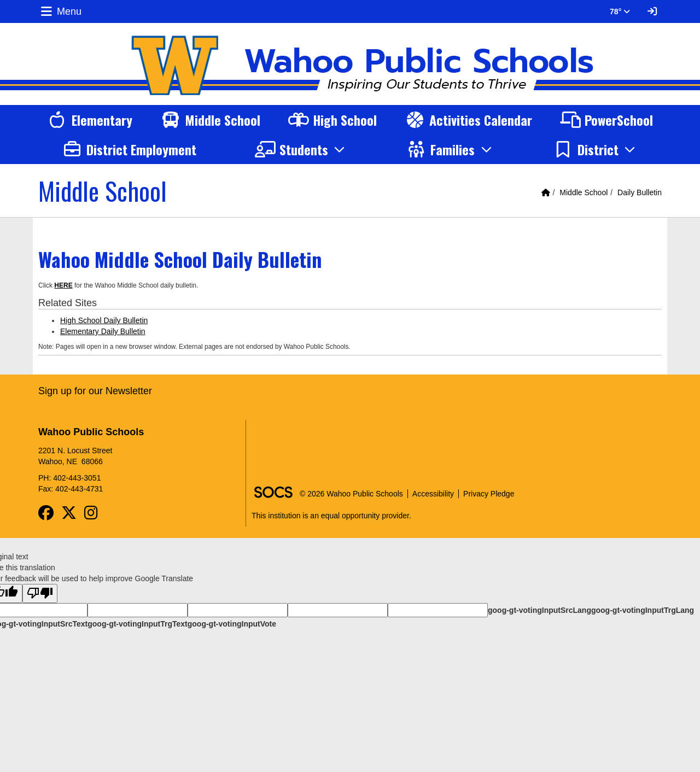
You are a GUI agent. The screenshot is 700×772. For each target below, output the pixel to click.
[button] (302, 149)
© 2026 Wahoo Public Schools (351, 494)
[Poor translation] (40, 593)
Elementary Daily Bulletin (103, 331)
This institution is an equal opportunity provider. (331, 516)
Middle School (584, 192)
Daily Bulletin (640, 192)
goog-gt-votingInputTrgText (137, 624)
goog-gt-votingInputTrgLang (643, 610)
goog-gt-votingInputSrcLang (539, 610)
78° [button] (620, 11)
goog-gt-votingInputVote (232, 624)
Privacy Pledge (489, 494)
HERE (63, 285)
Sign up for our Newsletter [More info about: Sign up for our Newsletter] (95, 391)
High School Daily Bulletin (104, 320)
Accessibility (433, 494)
